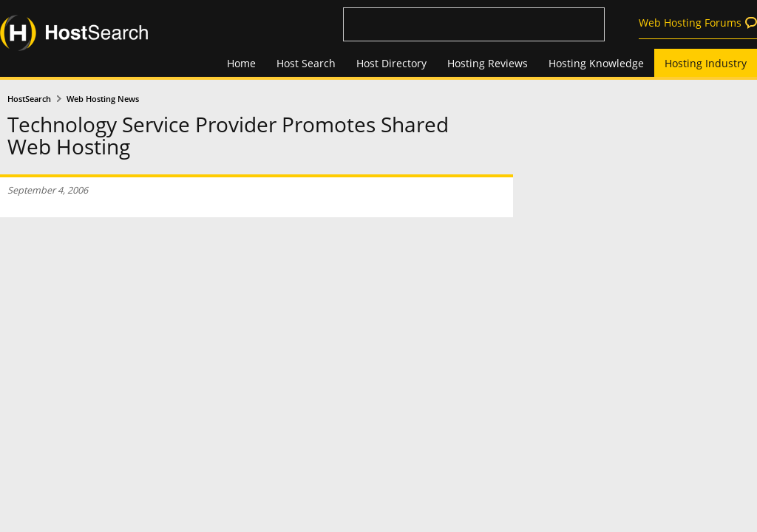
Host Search (306, 63)
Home (241, 63)
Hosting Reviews (488, 63)
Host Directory (391, 63)
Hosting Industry (706, 63)
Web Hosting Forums (690, 23)
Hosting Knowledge (596, 63)
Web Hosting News (103, 99)
